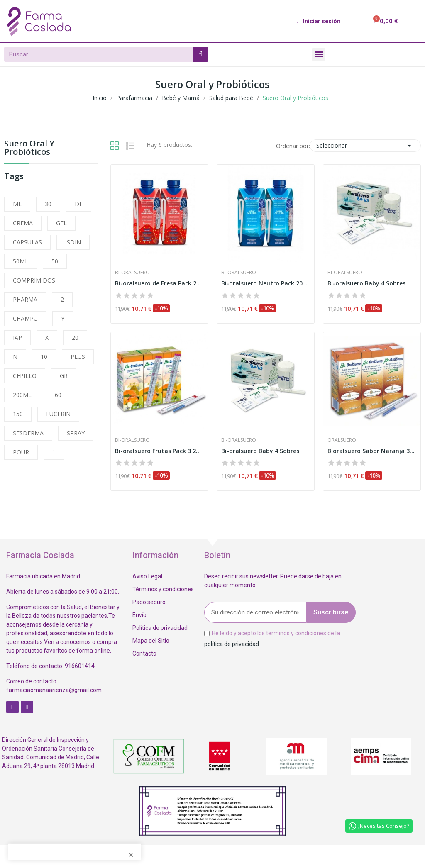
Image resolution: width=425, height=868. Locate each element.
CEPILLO (25, 376)
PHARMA (25, 299)
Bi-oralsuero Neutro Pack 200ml (266, 283)
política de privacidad (232, 644)
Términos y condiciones (163, 589)
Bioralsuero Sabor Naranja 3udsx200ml (372, 451)
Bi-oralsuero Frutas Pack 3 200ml (159, 451)
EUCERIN (58, 414)
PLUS (78, 357)
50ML (21, 261)
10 (44, 357)
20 (75, 338)
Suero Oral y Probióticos (29, 148)
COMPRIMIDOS (34, 280)
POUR (21, 452)
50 (55, 261)
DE (79, 204)
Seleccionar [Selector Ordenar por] (365, 146)
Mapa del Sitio (151, 641)
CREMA (23, 223)
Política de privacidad (160, 628)
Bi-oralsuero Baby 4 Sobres (366, 283)
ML (17, 204)
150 (18, 414)
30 (48, 204)
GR (64, 376)
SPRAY (76, 433)
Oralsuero (342, 440)
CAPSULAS (27, 242)
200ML (22, 395)
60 (58, 395)
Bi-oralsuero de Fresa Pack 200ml (159, 283)
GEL (61, 223)
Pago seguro (149, 602)
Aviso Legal (147, 576)
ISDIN (73, 242)
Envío (139, 615)
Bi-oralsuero (132, 273)
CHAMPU (25, 318)
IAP (17, 338)
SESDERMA (28, 433)
